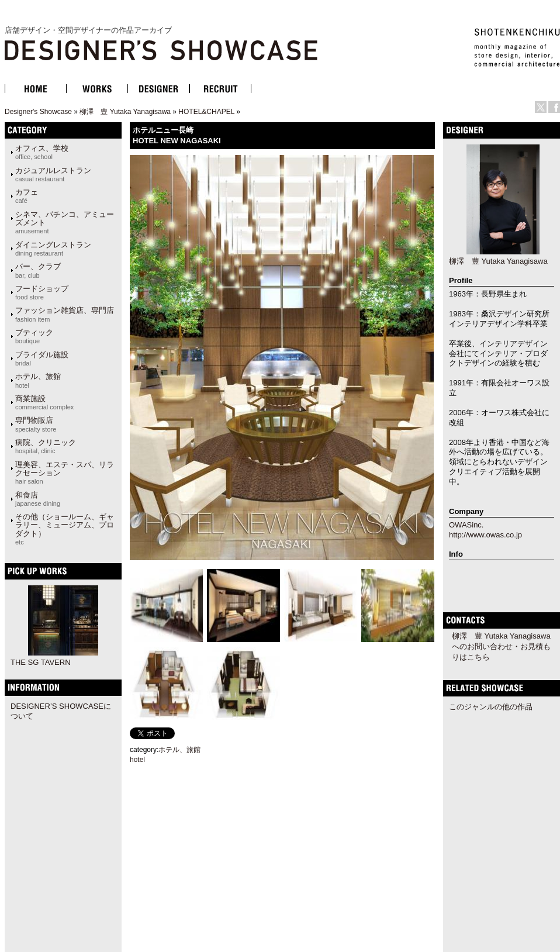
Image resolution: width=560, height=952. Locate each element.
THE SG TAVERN (41, 662)
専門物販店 (36, 424)
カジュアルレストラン (53, 174)
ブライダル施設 (42, 358)
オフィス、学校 (42, 152)
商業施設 (44, 402)
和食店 (38, 499)
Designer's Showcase (38, 112)
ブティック (34, 336)
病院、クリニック (46, 446)
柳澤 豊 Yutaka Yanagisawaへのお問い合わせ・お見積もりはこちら (501, 646)
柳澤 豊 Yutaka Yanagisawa (125, 112)
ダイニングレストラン (53, 249)
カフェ (27, 196)
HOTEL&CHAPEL (206, 112)
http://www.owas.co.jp (485, 535)
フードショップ (42, 292)
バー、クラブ (38, 270)
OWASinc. (466, 525)
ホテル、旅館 (38, 380)
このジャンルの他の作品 (491, 707)
